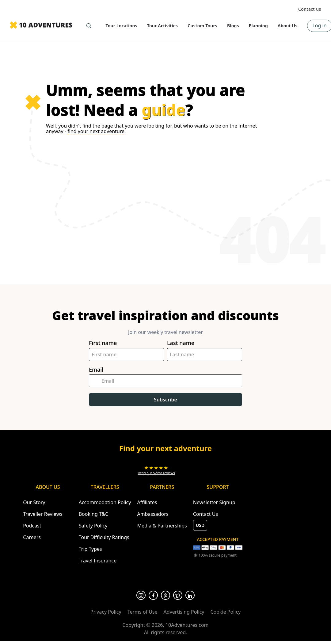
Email (96, 370)
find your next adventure (96, 131)
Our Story (34, 502)
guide (164, 110)
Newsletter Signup (214, 502)
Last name (181, 343)
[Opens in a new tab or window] (156, 470)
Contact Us (205, 514)
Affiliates (147, 502)
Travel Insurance (98, 561)
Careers (32, 537)
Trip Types (90, 549)
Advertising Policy (184, 612)
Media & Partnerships (162, 526)
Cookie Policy (225, 612)
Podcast (32, 526)
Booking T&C (94, 514)
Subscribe (165, 400)
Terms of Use (143, 612)
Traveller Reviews (43, 514)
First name (103, 343)
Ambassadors (153, 514)
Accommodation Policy (105, 502)
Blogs (233, 26)
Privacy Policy (106, 612)
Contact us (310, 9)
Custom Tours (202, 26)
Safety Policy (93, 526)
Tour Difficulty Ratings (104, 537)
